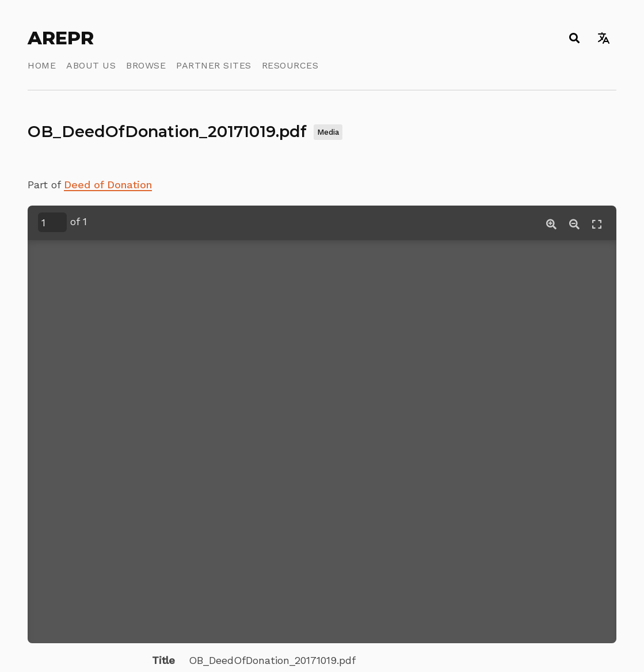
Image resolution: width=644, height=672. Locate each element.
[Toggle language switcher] (603, 38)
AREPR (61, 38)
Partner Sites (214, 65)
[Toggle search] (574, 38)
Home (42, 65)
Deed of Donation (108, 185)
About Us (91, 65)
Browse (146, 65)
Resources (290, 65)
